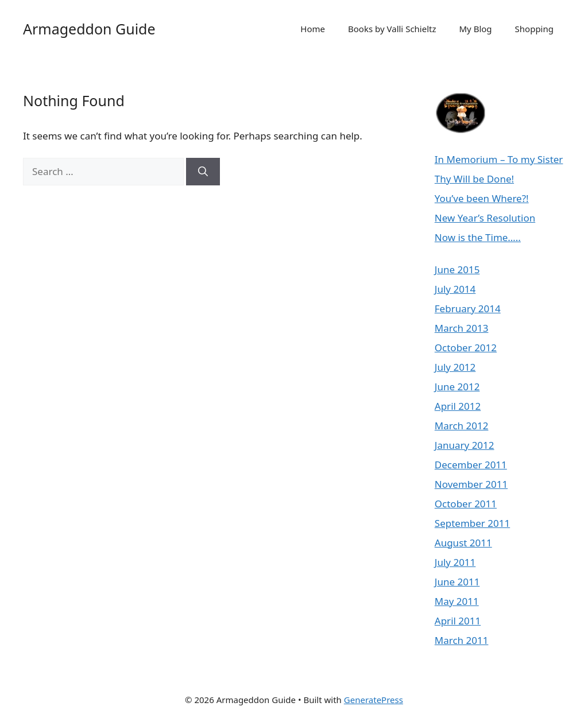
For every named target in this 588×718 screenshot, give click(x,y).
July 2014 (455, 289)
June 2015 (457, 269)
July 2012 (455, 367)
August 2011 (463, 543)
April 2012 (458, 406)
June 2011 (457, 582)
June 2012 (457, 387)
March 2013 (462, 328)
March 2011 (462, 640)
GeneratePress (374, 700)
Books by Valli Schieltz (392, 29)
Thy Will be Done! (474, 179)
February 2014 (468, 308)
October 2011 (466, 504)
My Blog (476, 29)
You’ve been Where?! (482, 198)
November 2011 (471, 484)
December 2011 (471, 465)
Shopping (534, 29)
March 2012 (462, 426)
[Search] (203, 172)
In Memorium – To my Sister (499, 159)
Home (313, 29)
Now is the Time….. (478, 237)
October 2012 (466, 348)
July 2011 (455, 562)
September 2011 (472, 523)
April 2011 (458, 621)
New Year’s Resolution (485, 218)
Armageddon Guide (89, 29)
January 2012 (465, 445)
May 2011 (457, 601)
